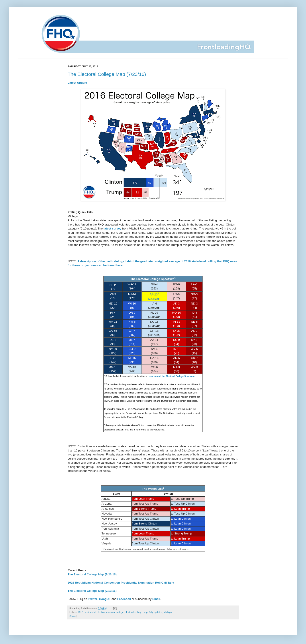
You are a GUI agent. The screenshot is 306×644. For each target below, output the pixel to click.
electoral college (115, 612)
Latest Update (77, 83)
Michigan (168, 612)
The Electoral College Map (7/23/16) (107, 74)
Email (156, 599)
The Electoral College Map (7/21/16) (92, 574)
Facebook (124, 599)
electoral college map (136, 612)
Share (73, 616)
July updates (156, 612)
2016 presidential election (91, 612)
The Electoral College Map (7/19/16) (92, 591)
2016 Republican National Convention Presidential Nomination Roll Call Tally (121, 583)
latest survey (113, 228)
